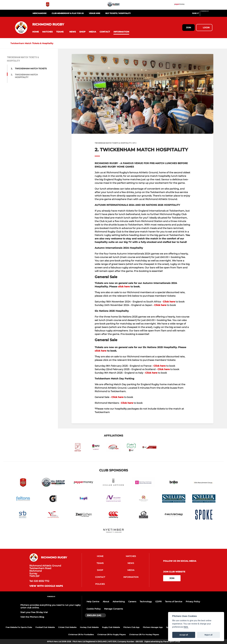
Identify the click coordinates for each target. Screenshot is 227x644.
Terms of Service (174, 602)
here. (186, 627)
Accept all (184, 635)
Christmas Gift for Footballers (81, 635)
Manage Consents (113, 609)
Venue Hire (95, 13)
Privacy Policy (193, 602)
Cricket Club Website (67, 627)
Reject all (208, 635)
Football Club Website (45, 627)
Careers (132, 602)
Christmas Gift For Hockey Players (144, 635)
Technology (146, 602)
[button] (36, 32)
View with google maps (46, 586)
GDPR (158, 602)
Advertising (119, 602)
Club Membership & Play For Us (68, 13)
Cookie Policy (94, 609)
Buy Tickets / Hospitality (118, 13)
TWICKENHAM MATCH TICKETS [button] (31, 69)
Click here (169, 302)
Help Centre (93, 602)
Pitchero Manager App (153, 627)
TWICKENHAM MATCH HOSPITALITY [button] (26, 76)
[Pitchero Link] (207, 14)
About (106, 602)
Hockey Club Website (89, 627)
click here (124, 287)
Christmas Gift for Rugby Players (111, 635)
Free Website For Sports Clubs (19, 627)
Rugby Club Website (111, 627)
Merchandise (40, 13)
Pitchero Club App (131, 627)
